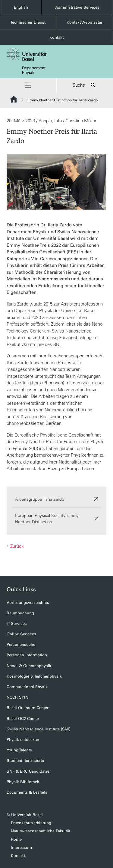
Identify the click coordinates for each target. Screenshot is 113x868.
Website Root (14, 99)
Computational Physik (27, 687)
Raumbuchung (20, 613)
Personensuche (21, 644)
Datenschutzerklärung (31, 823)
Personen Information (27, 655)
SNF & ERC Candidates (28, 771)
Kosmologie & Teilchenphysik (34, 676)
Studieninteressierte (25, 761)
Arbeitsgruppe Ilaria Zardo (56, 499)
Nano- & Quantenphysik (29, 666)
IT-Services (17, 623)
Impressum (21, 847)
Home (16, 839)
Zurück (16, 546)
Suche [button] (85, 85)
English (21, 7)
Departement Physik (34, 70)
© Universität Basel (25, 815)
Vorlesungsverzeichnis (28, 603)
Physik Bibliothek (23, 782)
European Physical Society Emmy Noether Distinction (56, 518)
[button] (28, 85)
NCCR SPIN (17, 697)
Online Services (21, 634)
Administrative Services (77, 7)
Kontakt (56, 37)
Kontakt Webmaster (85, 22)
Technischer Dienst (28, 22)
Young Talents (19, 750)
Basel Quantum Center (28, 708)
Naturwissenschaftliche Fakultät (41, 831)
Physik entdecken (23, 740)
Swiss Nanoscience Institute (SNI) (38, 729)
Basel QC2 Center (23, 719)
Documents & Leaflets (27, 792)
